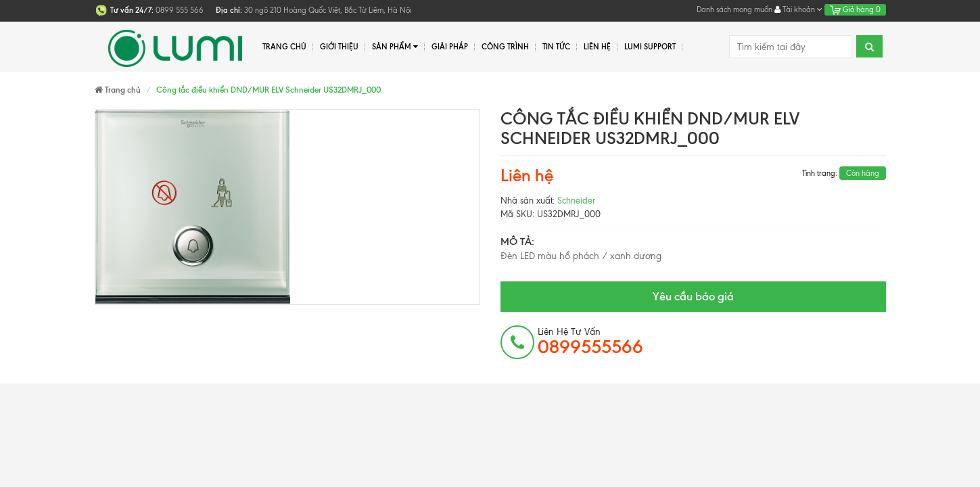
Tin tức (556, 47)
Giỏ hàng (855, 9)
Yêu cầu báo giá (693, 296)
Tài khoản (798, 9)
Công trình (505, 47)
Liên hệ (597, 47)
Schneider (576, 201)
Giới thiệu (339, 47)
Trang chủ (284, 47)
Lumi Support (650, 47)
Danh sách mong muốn (734, 9)
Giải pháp (450, 47)
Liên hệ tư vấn (590, 342)
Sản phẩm (395, 47)
